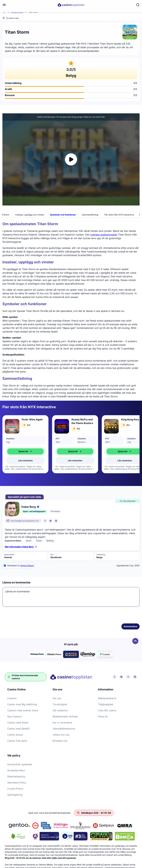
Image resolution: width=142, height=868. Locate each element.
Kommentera (130, 626)
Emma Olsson (27, 565)
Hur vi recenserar (62, 723)
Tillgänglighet (106, 704)
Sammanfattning (120, 215)
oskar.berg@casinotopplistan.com (25, 521)
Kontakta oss (60, 741)
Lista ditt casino (107, 710)
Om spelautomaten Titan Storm (24, 215)
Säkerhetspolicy (16, 776)
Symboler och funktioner (93, 215)
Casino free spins (17, 741)
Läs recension (25, 460)
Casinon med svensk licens (23, 710)
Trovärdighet (60, 704)
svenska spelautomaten (104, 235)
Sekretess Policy (17, 783)
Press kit (103, 716)
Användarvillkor (16, 770)
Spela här (25, 451)
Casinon (12, 698)
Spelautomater (17, 12)
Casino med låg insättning (22, 704)
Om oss (57, 698)
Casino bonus (15, 735)
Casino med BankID (18, 729)
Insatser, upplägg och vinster (59, 215)
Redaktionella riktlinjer (65, 716)
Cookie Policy (15, 789)
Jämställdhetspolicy (64, 729)
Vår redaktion (60, 710)
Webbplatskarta (107, 698)
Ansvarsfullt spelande (20, 764)
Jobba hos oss (61, 735)
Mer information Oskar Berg (21, 547)
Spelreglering (15, 795)
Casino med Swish (18, 723)
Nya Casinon (15, 716)
